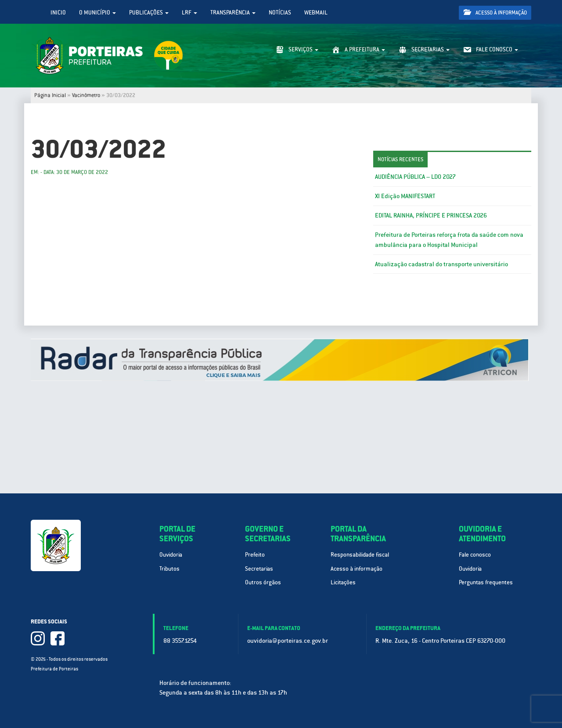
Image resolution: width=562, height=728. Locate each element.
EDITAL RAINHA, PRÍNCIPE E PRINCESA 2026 (431, 215)
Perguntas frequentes (486, 582)
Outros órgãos (263, 582)
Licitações (343, 582)
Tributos (169, 569)
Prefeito (255, 555)
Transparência (233, 13)
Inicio (58, 13)
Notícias (280, 13)
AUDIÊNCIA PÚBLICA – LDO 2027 (415, 177)
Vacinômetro (86, 95)
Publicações (149, 13)
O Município (97, 13)
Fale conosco (475, 555)
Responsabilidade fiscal (360, 555)
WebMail (316, 13)
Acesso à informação (495, 13)
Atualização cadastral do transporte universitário (441, 264)
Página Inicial (50, 95)
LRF (189, 13)
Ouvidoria (171, 555)
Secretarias (259, 569)
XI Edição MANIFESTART (405, 196)
